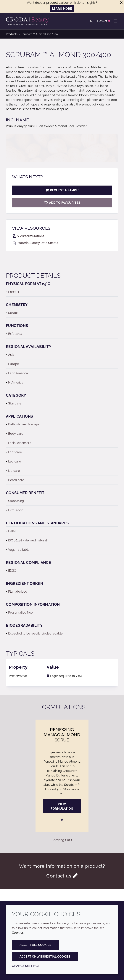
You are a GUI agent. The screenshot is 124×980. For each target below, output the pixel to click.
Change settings (26, 966)
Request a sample (62, 190)
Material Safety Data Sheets (35, 243)
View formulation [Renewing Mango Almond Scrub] (62, 806)
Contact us (59, 876)
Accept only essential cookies (45, 957)
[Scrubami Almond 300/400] (62, 203)
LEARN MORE (62, 9)
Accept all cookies (35, 945)
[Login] (62, 820)
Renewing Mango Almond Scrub (62, 735)
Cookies (18, 933)
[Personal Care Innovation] (28, 20)
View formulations (28, 236)
